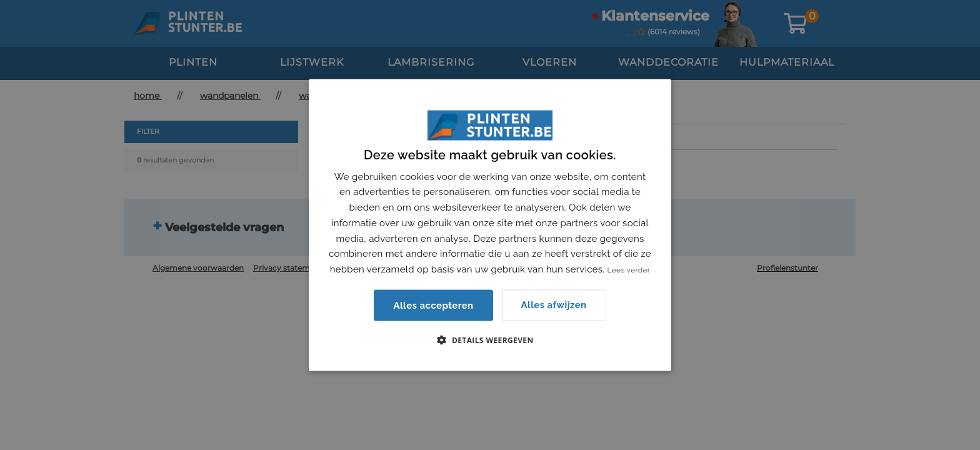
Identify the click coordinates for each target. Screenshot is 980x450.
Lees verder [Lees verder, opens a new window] (629, 270)
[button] (490, 339)
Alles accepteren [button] (433, 305)
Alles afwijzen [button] (554, 305)
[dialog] (490, 225)
